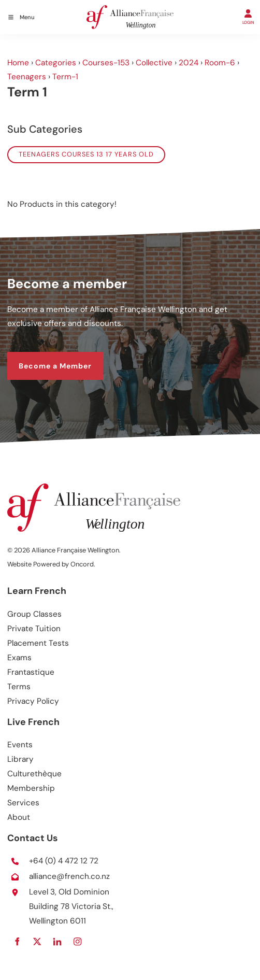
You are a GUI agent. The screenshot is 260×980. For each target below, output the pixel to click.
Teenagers (27, 77)
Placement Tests (38, 643)
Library (20, 759)
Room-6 (220, 63)
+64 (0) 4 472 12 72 (64, 861)
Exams (19, 658)
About (19, 817)
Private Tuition (34, 629)
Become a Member (44, 358)
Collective (154, 63)
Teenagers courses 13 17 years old (86, 154)
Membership (31, 788)
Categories (56, 63)
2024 (189, 63)
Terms (19, 687)
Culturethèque (34, 774)
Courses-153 (106, 63)
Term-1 (65, 77)
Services (23, 803)
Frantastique (31, 672)
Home (18, 63)
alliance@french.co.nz (69, 876)
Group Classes (34, 614)
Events (20, 745)
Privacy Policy (33, 701)
